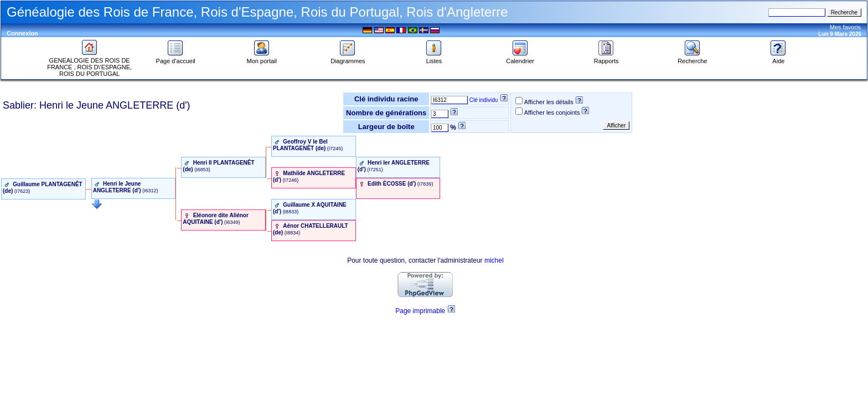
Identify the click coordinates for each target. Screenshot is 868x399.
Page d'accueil (176, 58)
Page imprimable (420, 311)
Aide (778, 58)
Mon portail (262, 58)
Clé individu (484, 100)
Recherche (692, 58)
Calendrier (520, 58)
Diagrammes (348, 58)
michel (494, 260)
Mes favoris (845, 27)
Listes (434, 58)
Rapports (606, 58)
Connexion (22, 33)
